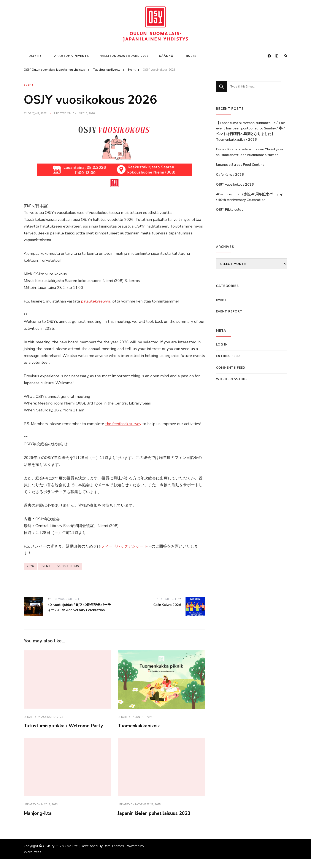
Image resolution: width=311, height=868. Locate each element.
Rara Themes (114, 855)
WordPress (33, 861)
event (46, 565)
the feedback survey (123, 423)
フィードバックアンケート (124, 546)
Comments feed (231, 368)
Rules (191, 56)
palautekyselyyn (95, 301)
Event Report (229, 311)
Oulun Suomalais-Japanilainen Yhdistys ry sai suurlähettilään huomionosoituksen (249, 152)
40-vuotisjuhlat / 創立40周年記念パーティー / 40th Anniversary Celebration (251, 197)
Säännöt (167, 56)
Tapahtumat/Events (71, 56)
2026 (30, 565)
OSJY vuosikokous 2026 (235, 185)
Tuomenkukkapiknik (142, 726)
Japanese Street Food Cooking (240, 165)
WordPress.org (231, 379)
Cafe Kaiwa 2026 (230, 175)
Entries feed (228, 356)
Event (29, 85)
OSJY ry (35, 56)
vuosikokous (68, 565)
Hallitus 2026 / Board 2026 (124, 56)
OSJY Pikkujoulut (229, 210)
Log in (222, 345)
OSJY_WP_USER (37, 113)
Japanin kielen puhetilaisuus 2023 (159, 822)
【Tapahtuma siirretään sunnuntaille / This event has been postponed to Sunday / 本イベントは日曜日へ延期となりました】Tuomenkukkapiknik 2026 (251, 131)
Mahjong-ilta (40, 822)
